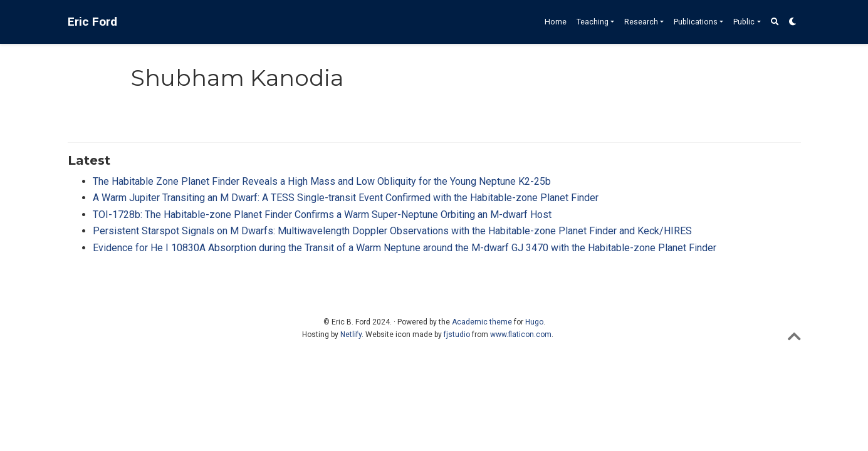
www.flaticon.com (521, 334)
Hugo (534, 322)
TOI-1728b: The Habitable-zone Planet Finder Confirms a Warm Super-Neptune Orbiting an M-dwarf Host (322, 215)
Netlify (351, 334)
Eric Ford (92, 22)
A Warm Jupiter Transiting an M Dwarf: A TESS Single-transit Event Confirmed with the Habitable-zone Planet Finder (346, 198)
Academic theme (482, 322)
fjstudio (457, 334)
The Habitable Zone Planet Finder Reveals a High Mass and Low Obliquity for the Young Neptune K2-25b (322, 181)
